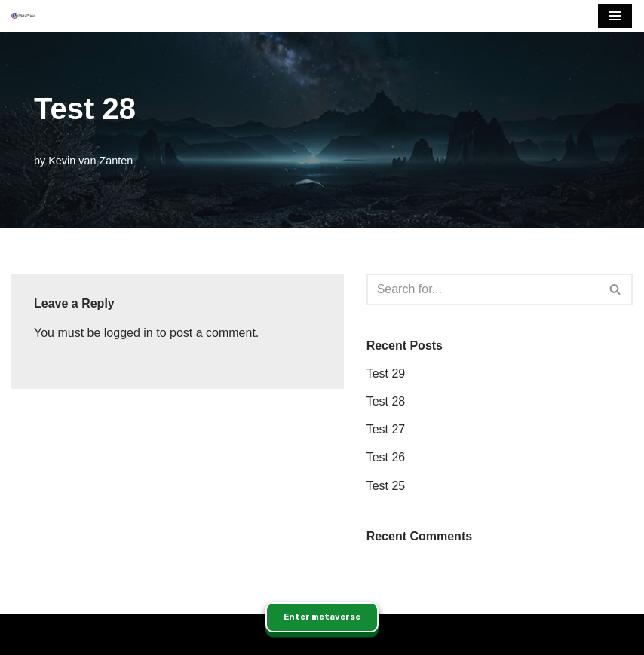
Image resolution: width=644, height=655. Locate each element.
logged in (129, 333)
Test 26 (386, 457)
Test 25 (386, 486)
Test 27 (386, 429)
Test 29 (386, 373)
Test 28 (386, 401)
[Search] (483, 289)
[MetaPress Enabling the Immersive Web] (23, 16)
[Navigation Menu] (615, 16)
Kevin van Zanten (90, 161)
